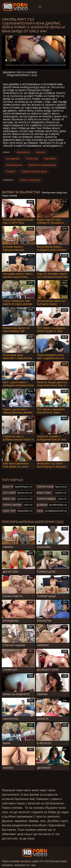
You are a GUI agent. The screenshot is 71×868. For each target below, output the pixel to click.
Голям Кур (32, 159)
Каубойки (50, 159)
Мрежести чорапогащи (42, 165)
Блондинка (13, 159)
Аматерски (23, 152)
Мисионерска (14, 165)
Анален (41, 152)
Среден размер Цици (34, 171)
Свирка (10, 171)
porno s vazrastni (30, 180)
